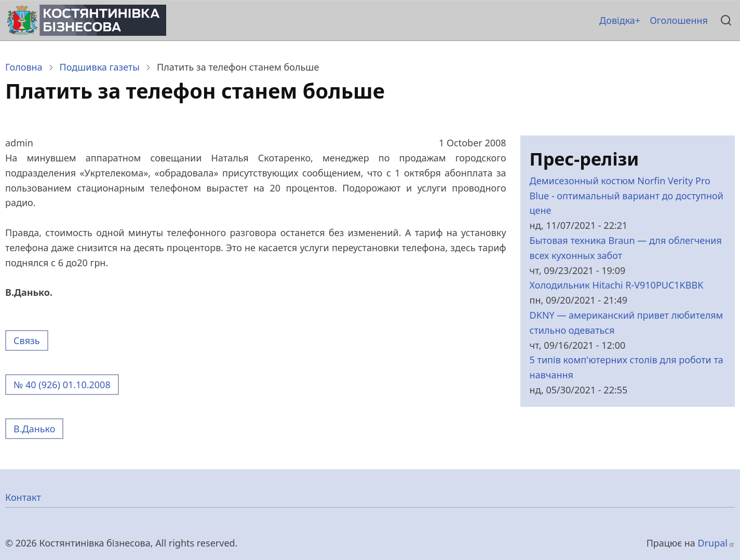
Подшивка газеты (100, 67)
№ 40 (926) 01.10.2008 (62, 385)
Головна (24, 67)
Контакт (23, 497)
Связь (27, 340)
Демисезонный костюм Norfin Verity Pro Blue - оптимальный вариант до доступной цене (627, 196)
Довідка (617, 20)
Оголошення (679, 20)
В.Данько (34, 429)
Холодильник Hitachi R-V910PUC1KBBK (617, 285)
